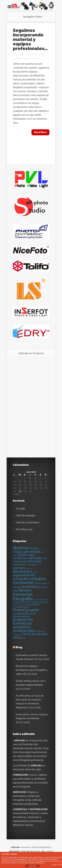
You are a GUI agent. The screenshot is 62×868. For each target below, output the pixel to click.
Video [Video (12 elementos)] (24, 638)
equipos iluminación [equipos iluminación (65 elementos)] (29, 581)
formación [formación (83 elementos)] (23, 594)
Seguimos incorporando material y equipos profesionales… (30, 39)
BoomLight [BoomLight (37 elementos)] (27, 555)
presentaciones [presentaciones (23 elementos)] (22, 616)
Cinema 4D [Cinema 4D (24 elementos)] (19, 561)
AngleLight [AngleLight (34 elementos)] (21, 552)
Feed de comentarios (28, 523)
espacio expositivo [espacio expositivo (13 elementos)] (42, 583)
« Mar (16, 494)
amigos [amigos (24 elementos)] (34, 548)
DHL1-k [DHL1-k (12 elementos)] (29, 569)
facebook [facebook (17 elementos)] (43, 587)
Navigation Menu (33, 17)
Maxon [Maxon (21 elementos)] (36, 605)
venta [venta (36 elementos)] (17, 638)
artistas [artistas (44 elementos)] (35, 552)
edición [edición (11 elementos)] (35, 572)
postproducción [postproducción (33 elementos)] (24, 614)
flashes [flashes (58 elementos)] (25, 590)
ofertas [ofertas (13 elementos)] (26, 607)
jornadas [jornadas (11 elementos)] (36, 600)
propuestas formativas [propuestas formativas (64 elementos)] (23, 622)
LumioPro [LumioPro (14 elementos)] (34, 602)
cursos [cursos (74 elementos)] (19, 568)
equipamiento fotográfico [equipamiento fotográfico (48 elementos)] (24, 577)
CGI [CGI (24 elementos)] (45, 558)
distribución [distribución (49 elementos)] (22, 572)
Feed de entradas (25, 516)
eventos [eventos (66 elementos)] (30, 587)
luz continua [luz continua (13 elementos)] (27, 605)
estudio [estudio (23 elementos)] (17, 587)
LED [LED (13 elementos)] (28, 602)
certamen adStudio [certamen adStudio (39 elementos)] (27, 558)
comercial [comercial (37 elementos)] (34, 561)
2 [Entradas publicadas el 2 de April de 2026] (30, 478)
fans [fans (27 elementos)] (16, 591)
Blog (19, 647)
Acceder (20, 509)
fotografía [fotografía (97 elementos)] (22, 599)
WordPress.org (24, 529)
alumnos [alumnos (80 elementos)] (21, 548)
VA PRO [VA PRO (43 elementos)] (42, 634)
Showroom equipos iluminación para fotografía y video (32, 670)
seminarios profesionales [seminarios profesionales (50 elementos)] (24, 629)
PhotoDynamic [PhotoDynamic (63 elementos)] (26, 610)
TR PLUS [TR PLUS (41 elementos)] (28, 634)
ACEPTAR (32, 866)
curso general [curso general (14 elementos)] (32, 565)
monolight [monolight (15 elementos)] (17, 607)
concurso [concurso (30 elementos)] (19, 564)
